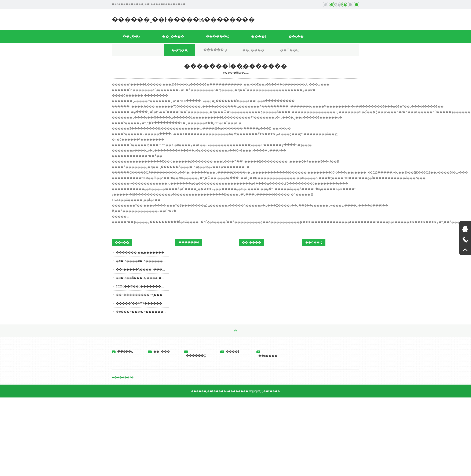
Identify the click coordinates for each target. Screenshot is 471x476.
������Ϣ (218, 37)
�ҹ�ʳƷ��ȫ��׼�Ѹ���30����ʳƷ (142, 278)
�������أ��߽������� (140, 252)
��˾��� (159, 352)
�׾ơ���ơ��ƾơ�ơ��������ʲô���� (142, 312)
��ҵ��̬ (180, 50)
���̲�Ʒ (259, 37)
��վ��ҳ (132, 37)
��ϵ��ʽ (296, 37)
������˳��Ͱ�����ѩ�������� (183, 19)
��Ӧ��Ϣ (290, 50)
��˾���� (173, 37)
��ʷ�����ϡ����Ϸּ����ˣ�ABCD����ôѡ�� (142, 269)
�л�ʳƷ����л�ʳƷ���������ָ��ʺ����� (142, 261)
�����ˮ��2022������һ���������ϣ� (142, 303)
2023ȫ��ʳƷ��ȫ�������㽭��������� (142, 286)
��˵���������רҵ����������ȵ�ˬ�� (142, 295)
